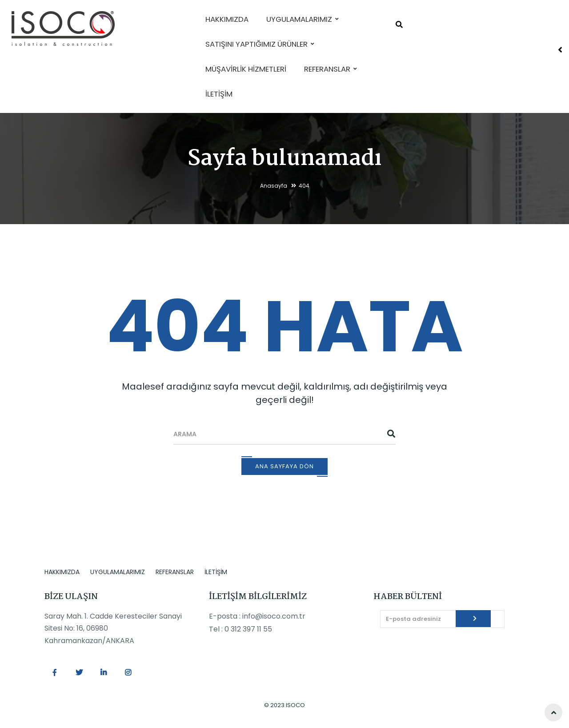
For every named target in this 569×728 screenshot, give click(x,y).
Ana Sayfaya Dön (284, 466)
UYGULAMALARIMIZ (118, 572)
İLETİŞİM (216, 572)
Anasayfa (274, 186)
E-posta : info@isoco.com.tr (257, 616)
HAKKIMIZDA (62, 572)
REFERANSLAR (175, 572)
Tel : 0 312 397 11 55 (240, 629)
